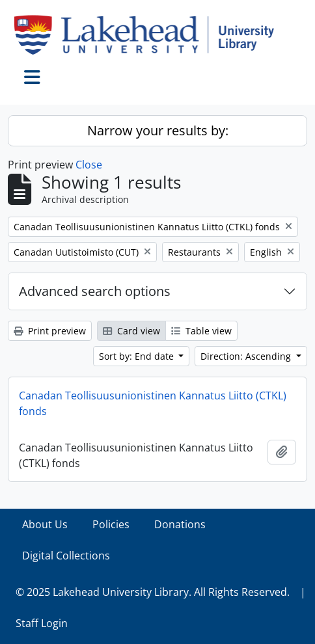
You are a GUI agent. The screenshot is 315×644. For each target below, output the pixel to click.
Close (89, 165)
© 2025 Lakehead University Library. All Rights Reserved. (153, 592)
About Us (45, 524)
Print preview (50, 331)
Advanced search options (95, 291)
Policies (111, 524)
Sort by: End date (138, 356)
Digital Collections (66, 556)
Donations (180, 524)
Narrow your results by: (158, 130)
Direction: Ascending (247, 356)
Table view (201, 331)
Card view (131, 331)
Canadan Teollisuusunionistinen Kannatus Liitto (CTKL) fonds (153, 403)
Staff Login (42, 623)
